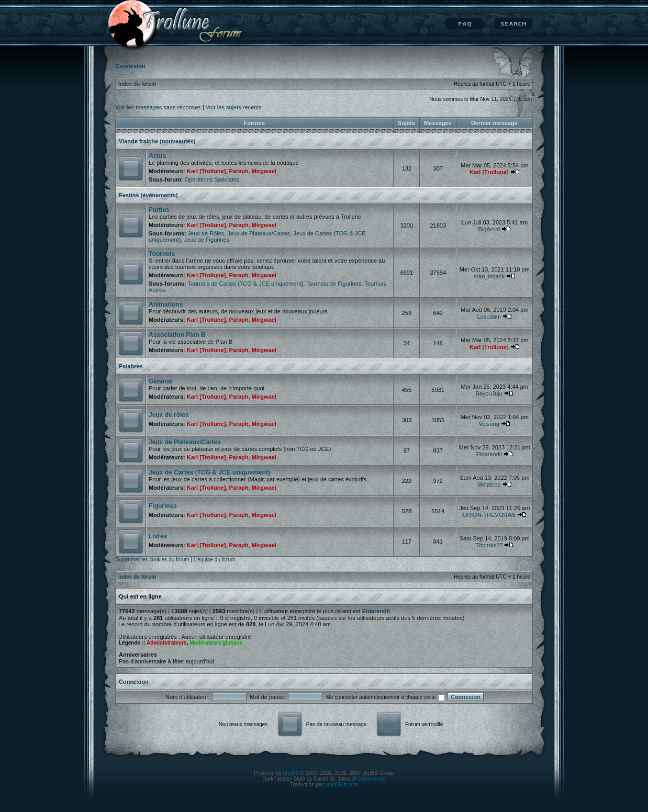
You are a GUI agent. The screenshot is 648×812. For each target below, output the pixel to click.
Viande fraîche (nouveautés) (157, 141)
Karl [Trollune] (206, 171)
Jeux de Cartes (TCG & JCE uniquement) (209, 472)
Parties (159, 210)
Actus (157, 156)
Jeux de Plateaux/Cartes (259, 233)
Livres (158, 536)
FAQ (465, 24)
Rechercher (513, 24)
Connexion (134, 682)
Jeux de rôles (169, 415)
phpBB (291, 773)
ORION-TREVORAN (489, 515)
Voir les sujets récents (234, 107)
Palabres (131, 366)
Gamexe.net (371, 779)
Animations (166, 304)
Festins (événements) (148, 195)
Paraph (238, 171)
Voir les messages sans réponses (158, 107)
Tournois (162, 254)
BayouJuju (489, 393)
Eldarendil (489, 454)
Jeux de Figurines (206, 240)
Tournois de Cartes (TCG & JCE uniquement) (246, 284)
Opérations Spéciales (212, 179)
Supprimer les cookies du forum (153, 560)
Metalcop (489, 484)
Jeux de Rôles (206, 233)
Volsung (489, 424)
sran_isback (489, 276)
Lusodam (489, 317)
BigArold (489, 229)
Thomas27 (489, 545)
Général (160, 381)
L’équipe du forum (215, 560)
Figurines (163, 506)
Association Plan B (177, 335)
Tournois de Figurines (334, 284)
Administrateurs (167, 643)
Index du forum (137, 84)
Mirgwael (264, 171)
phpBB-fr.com (343, 785)
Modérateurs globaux (216, 643)
